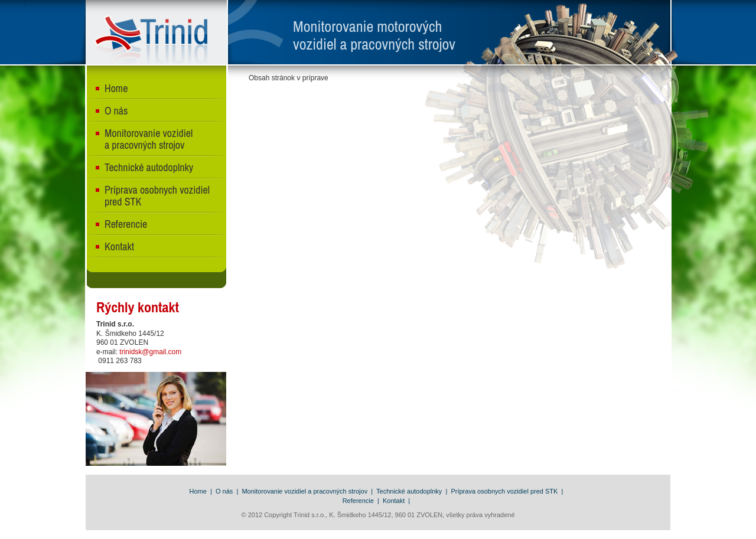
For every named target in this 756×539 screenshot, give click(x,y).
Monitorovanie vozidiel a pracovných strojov (149, 139)
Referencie (126, 224)
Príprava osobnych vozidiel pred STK (157, 196)
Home (116, 88)
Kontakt (119, 246)
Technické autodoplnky (149, 167)
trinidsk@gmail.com (150, 352)
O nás (116, 111)
